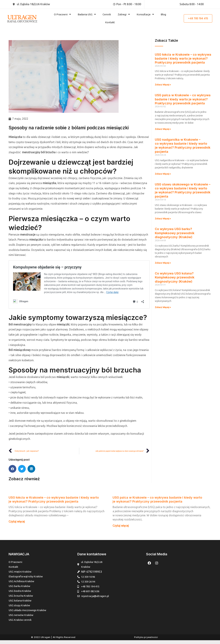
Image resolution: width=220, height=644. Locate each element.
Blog (163, 14)
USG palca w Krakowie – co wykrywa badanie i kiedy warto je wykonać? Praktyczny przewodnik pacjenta (183, 99)
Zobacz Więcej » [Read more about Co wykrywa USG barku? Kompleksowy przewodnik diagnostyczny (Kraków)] (163, 263)
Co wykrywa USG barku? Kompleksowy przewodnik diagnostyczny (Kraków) (175, 233)
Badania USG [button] (87, 14)
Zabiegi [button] (124, 14)
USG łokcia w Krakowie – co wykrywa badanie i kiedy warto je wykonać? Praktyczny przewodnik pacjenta (183, 59)
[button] (12, 469)
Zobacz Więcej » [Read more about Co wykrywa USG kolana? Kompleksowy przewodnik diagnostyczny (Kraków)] (163, 307)
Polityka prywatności (146, 641)
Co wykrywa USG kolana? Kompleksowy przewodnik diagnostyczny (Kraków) (175, 277)
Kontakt (110, 22)
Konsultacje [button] (145, 14)
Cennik (107, 14)
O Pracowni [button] (62, 14)
